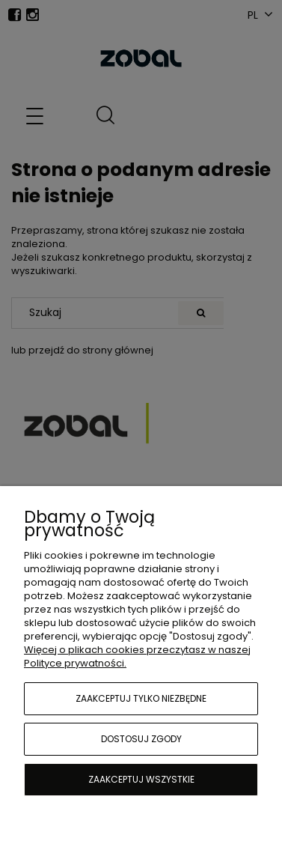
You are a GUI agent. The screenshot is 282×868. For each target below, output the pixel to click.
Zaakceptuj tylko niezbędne (141, 698)
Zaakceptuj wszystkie (141, 779)
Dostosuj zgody (141, 739)
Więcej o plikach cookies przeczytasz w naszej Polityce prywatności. (137, 656)
